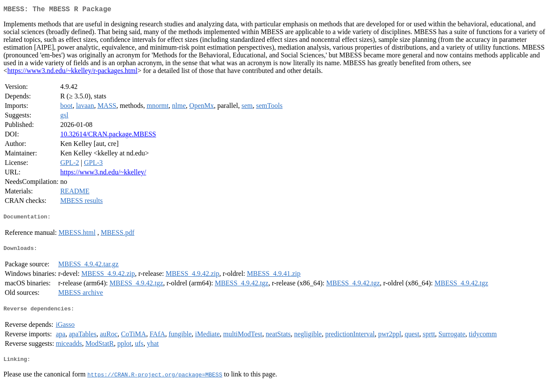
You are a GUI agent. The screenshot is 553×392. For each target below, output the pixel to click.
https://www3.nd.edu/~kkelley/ (103, 174)
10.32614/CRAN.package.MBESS (108, 136)
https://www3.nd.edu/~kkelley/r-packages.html (72, 72)
